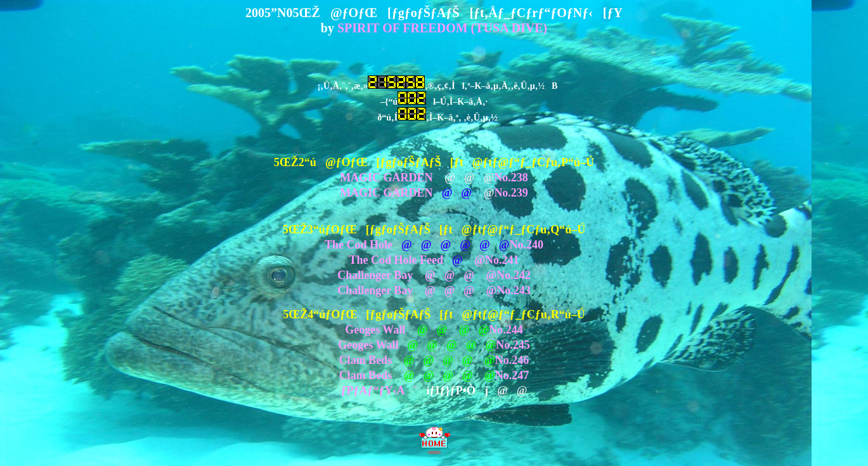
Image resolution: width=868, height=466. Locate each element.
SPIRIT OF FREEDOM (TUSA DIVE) (442, 28)
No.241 (502, 260)
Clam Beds (366, 360)
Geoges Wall (375, 330)
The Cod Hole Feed (397, 260)
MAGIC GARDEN (386, 178)
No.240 (526, 245)
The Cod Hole (359, 245)
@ (475, 260)
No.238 (511, 178)
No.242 (514, 275)
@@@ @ (456, 275)
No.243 (514, 290)
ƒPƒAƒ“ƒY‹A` (379, 391)
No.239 (511, 193)
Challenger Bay (375, 275)
